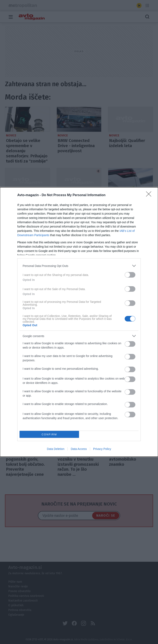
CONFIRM (49, 434)
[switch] (130, 275)
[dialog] (79, 322)
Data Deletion (56, 449)
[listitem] (79, 266)
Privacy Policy (102, 449)
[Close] (150, 195)
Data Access (79, 449)
